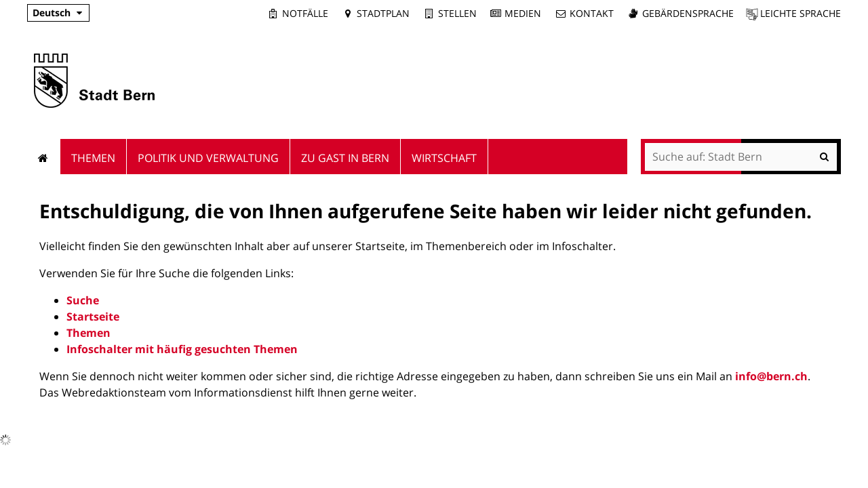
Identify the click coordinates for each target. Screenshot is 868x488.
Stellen (457, 13)
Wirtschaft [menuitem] (444, 158)
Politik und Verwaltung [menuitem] (208, 158)
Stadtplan (383, 13)
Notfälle (305, 13)
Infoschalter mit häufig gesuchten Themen (182, 349)
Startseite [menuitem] (44, 157)
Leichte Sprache (801, 13)
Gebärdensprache (688, 13)
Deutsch (52, 13)
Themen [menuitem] (93, 158)
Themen (88, 333)
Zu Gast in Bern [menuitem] (345, 158)
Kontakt (592, 13)
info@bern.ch (771, 376)
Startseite (93, 317)
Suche (83, 300)
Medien (523, 13)
